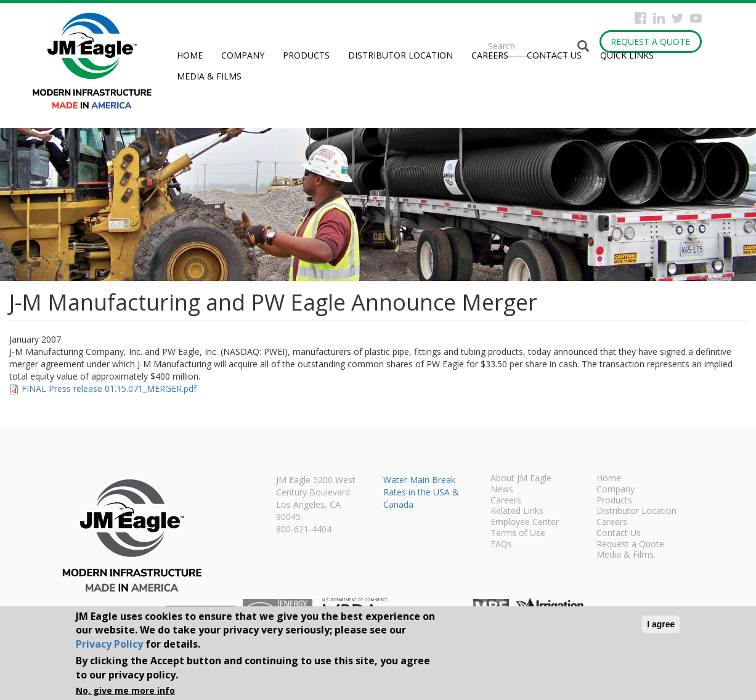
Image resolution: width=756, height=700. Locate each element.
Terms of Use (518, 534)
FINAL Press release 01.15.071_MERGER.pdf (109, 389)
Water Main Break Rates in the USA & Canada (421, 492)
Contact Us (554, 55)
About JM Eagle (521, 479)
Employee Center (525, 523)
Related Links (517, 511)
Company (243, 55)
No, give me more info (125, 690)
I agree (661, 624)
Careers (490, 55)
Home (190, 55)
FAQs (501, 545)
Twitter (677, 18)
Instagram (659, 18)
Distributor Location (400, 55)
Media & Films (209, 76)
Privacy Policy (109, 644)
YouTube (696, 18)
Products (306, 55)
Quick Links (627, 55)
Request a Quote (650, 42)
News (502, 490)
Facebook (640, 18)
